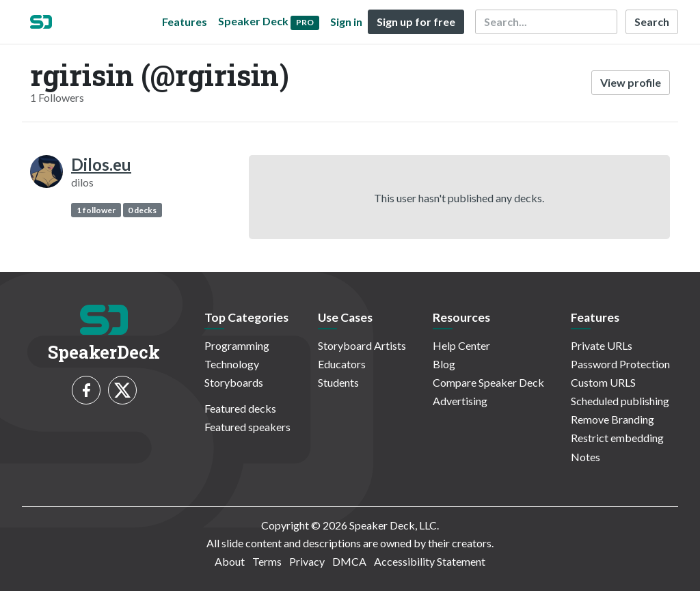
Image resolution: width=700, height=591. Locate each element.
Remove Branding (612, 419)
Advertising (460, 401)
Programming (237, 345)
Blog (444, 364)
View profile (631, 82)
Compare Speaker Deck (488, 382)
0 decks (142, 210)
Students (338, 382)
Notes (585, 457)
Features (185, 22)
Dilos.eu (101, 164)
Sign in (346, 22)
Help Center (461, 345)
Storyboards (234, 382)
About (230, 561)
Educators (342, 364)
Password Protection (620, 364)
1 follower (96, 210)
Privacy (307, 561)
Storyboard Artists (362, 345)
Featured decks (240, 408)
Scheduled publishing (620, 401)
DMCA (349, 561)
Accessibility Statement (430, 561)
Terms (267, 561)
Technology (232, 364)
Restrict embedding (617, 438)
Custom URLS (603, 382)
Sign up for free (416, 22)
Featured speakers (247, 427)
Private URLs (602, 345)
